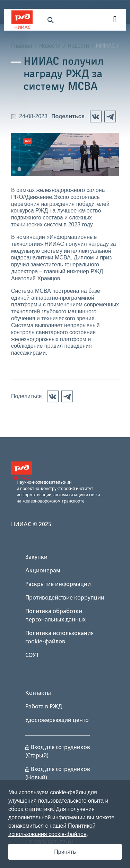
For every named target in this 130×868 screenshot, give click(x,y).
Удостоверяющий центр (57, 721)
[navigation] (114, 20)
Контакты (38, 693)
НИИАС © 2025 (31, 525)
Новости (50, 46)
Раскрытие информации (58, 585)
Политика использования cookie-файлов (59, 638)
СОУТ (32, 656)
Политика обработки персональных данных (55, 616)
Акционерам (43, 571)
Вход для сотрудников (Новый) (58, 774)
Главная (22, 46)
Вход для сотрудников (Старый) (58, 752)
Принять (65, 852)
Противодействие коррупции (65, 598)
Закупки (36, 557)
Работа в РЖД (44, 707)
